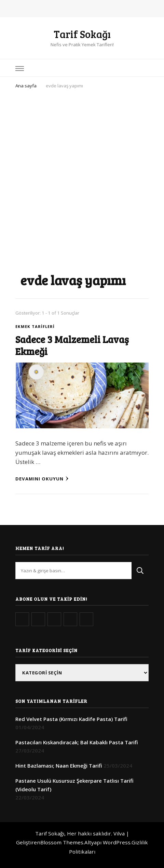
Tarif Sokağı (82, 34)
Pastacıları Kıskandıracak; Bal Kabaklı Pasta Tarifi (77, 742)
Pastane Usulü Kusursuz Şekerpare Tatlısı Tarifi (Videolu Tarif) (74, 785)
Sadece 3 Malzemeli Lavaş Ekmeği (72, 345)
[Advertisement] (82, 176)
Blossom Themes (62, 842)
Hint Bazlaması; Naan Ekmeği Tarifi (59, 766)
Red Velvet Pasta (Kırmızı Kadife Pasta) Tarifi (71, 719)
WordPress (117, 842)
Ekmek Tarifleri (35, 326)
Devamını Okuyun (42, 479)
